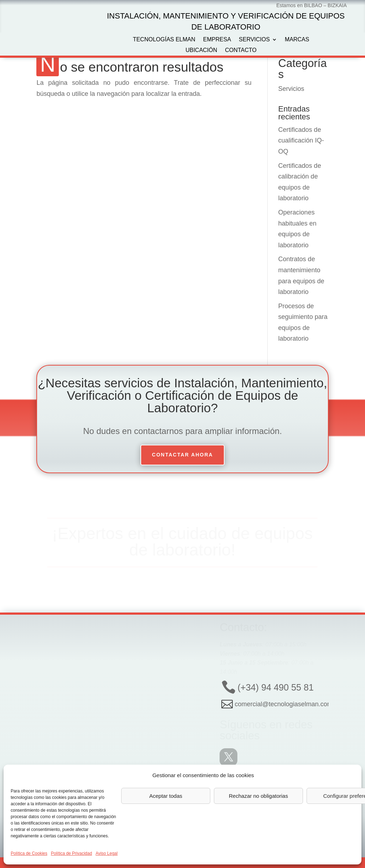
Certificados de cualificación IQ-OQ (301, 141)
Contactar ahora (182, 455)
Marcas (297, 40)
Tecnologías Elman (164, 40)
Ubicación (201, 50)
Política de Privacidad (71, 853)
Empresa (217, 40)
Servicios (254, 40)
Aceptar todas (166, 796)
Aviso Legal (107, 853)
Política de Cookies (29, 853)
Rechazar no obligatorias (258, 796)
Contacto (241, 50)
